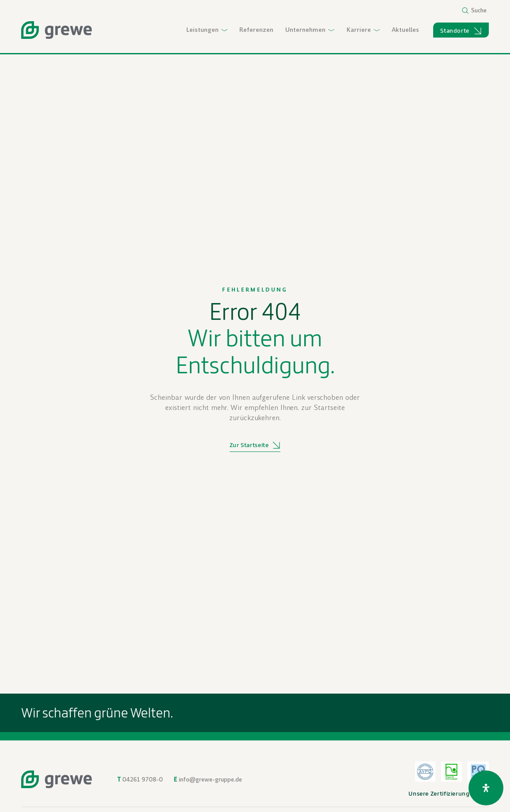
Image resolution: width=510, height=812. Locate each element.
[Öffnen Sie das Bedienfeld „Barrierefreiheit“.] (486, 788)
